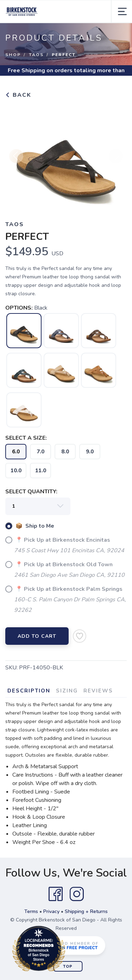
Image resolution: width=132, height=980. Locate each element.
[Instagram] (77, 894)
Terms (31, 911)
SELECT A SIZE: (26, 438)
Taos (36, 55)
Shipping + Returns (86, 911)
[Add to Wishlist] (80, 636)
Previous (16, 159)
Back (18, 95)
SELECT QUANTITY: (31, 492)
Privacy (51, 911)
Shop (13, 55)
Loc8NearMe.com (70, 950)
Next (116, 159)
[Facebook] (56, 894)
